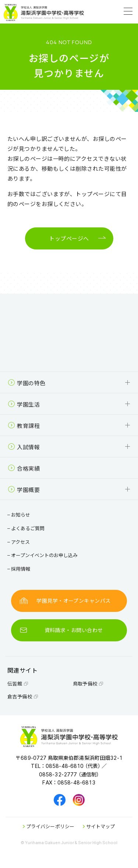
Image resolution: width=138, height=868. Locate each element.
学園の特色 (27, 383)
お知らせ (20, 515)
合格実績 (24, 468)
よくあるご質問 (27, 528)
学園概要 (24, 490)
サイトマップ (99, 826)
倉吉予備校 (23, 696)
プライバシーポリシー (49, 826)
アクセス (20, 542)
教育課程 (24, 426)
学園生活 (24, 404)
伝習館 (18, 683)
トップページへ (69, 238)
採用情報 (20, 569)
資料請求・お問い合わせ (61, 630)
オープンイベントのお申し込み (43, 555)
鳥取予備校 (88, 683)
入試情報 (24, 447)
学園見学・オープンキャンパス (65, 601)
